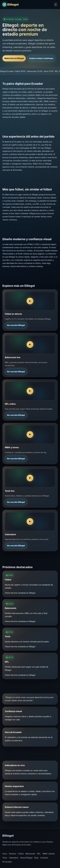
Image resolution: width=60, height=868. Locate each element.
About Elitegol (26, 858)
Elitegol (8, 836)
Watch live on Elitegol (14, 58)
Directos (13, 854)
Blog (36, 858)
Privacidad (7, 862)
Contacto (44, 858)
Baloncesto (30, 854)
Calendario (14, 858)
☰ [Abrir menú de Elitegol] (56, 5)
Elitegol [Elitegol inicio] (13, 5)
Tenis (5, 858)
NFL (39, 854)
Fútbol (21, 854)
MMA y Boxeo (49, 854)
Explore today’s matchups (41, 58)
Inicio (5, 854)
